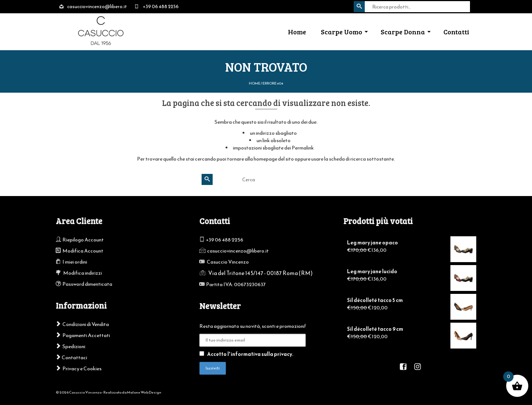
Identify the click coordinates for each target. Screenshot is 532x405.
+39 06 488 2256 (225, 240)
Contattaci (71, 358)
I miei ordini (75, 262)
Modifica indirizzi (83, 273)
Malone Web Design (144, 392)
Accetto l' (246, 354)
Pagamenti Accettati (86, 335)
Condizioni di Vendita (86, 324)
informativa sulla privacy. (262, 354)
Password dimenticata (87, 284)
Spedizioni (74, 346)
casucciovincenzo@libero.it (238, 251)
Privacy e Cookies (82, 369)
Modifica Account (83, 251)
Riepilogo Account (83, 240)
